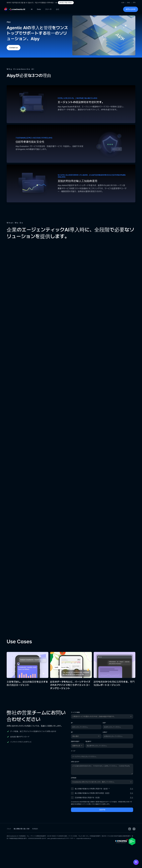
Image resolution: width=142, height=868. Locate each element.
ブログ (9, 829)
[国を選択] (86, 736)
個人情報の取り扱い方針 (22, 829)
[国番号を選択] (78, 746)
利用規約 (35, 829)
